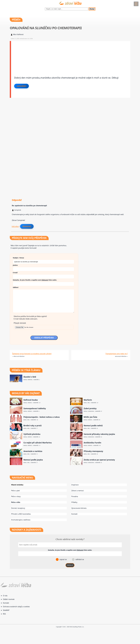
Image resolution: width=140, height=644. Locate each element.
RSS (4, 614)
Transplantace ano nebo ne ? (117, 354)
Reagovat (27, 226)
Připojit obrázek (20, 323)
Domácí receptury (18, 508)
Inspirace (75, 485)
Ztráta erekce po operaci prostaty (99, 460)
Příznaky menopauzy (93, 451)
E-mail (15, 273)
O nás (5, 596)
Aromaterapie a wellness (21, 520)
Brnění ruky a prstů (33, 426)
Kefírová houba (31, 400)
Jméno (15, 265)
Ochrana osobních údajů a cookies (16, 607)
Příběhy (74, 502)
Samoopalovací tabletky (35, 408)
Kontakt (74, 514)
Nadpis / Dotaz (18, 258)
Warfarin (88, 400)
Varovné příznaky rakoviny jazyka (99, 434)
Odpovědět (21, 86)
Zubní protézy (90, 408)
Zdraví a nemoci (78, 491)
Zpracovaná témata (79, 508)
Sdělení (16, 287)
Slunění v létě (30, 377)
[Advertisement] (71, 56)
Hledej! (92, 9)
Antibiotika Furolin (92, 443)
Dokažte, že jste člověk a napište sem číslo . (35, 280)
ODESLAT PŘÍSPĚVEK (44, 338)
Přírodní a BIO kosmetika (21, 514)
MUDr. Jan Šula (90, 417)
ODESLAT (70, 565)
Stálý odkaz (15, 226)
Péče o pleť (15, 491)
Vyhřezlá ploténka (32, 434)
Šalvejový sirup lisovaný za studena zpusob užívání (32, 354)
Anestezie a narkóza (33, 451)
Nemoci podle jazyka (33, 460)
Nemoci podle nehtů (93, 426)
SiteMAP (6, 610)
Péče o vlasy (16, 496)
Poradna (75, 496)
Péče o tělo (16, 502)
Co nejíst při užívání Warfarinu (38, 443)
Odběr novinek (9, 599)
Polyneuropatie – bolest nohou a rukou (42, 417)
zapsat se (63, 559)
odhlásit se (79, 559)
